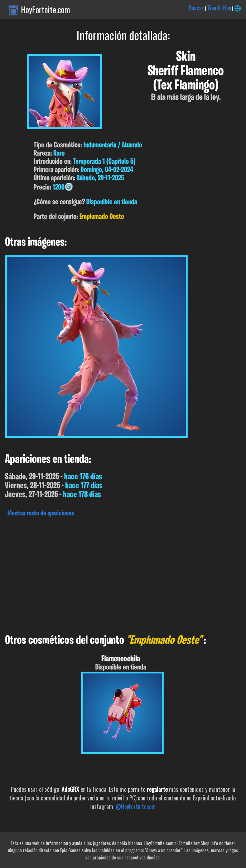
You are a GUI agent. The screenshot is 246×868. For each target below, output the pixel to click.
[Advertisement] (123, 574)
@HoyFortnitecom (136, 806)
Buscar (196, 8)
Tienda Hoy (219, 8)
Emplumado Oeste (102, 217)
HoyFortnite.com (46, 10)
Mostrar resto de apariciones (41, 514)
